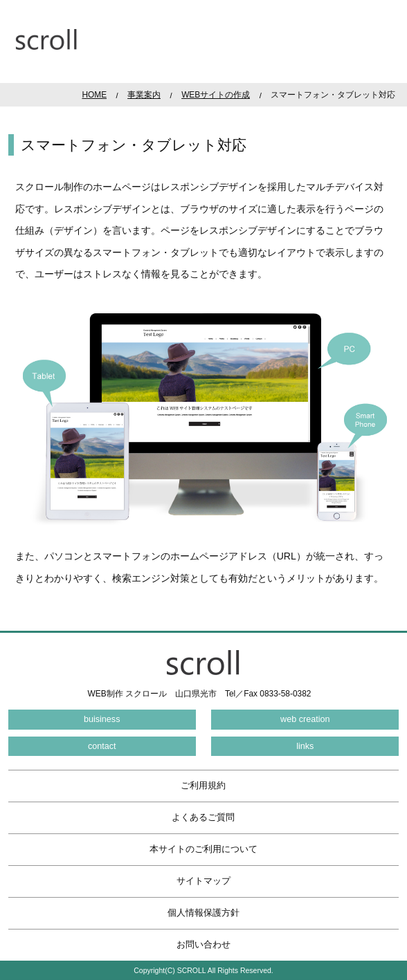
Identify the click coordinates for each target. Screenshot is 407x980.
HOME (94, 95)
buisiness (102, 719)
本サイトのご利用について (203, 849)
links (305, 746)
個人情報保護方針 (203, 913)
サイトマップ (203, 881)
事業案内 (144, 95)
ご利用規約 (203, 786)
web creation (305, 719)
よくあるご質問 (203, 817)
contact (102, 746)
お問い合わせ (203, 945)
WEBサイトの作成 (216, 95)
